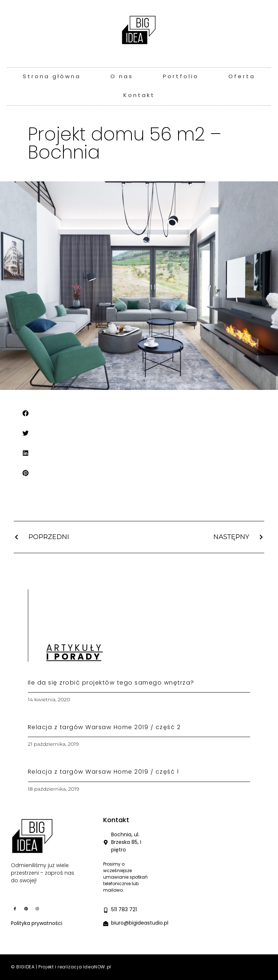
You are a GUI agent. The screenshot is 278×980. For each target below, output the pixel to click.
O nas (122, 77)
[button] (26, 413)
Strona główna (52, 77)
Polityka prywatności (37, 924)
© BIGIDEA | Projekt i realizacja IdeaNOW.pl (61, 967)
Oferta (242, 77)
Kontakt (139, 96)
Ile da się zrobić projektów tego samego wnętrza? (111, 683)
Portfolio (181, 77)
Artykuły (75, 653)
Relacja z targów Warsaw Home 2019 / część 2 (104, 728)
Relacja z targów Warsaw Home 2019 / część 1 (104, 772)
